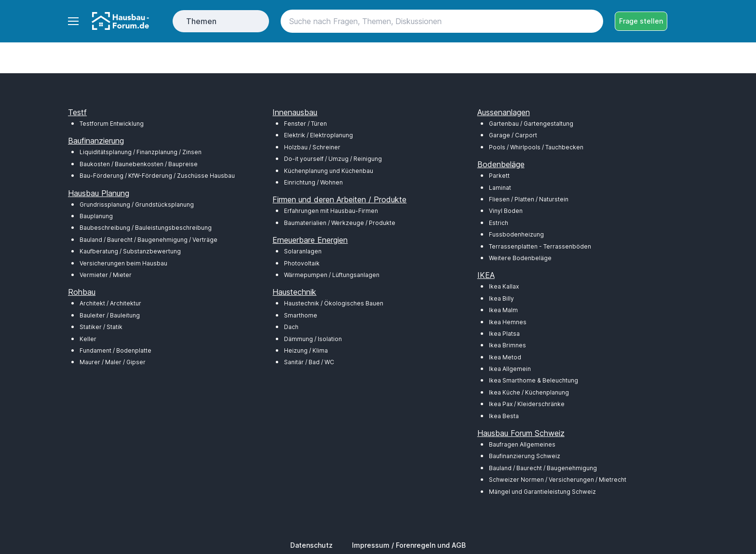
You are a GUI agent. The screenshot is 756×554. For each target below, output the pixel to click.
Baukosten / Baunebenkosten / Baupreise (139, 164)
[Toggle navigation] (73, 21)
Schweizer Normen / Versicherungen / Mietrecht (558, 480)
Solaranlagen (303, 251)
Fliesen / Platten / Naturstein (529, 199)
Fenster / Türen (305, 124)
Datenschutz (311, 545)
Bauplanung (96, 216)
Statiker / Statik (101, 327)
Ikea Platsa (504, 334)
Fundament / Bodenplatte (115, 350)
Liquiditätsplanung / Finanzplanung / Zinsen (141, 152)
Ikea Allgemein (510, 369)
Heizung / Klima (306, 350)
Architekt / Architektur (110, 303)
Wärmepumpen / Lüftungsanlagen (332, 275)
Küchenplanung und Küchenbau (329, 171)
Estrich (499, 223)
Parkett (499, 176)
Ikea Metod (505, 357)
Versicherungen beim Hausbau (123, 263)
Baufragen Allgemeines (522, 444)
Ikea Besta (504, 416)
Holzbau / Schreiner (312, 147)
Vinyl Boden (506, 211)
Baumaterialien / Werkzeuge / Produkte (340, 223)
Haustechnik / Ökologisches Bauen (334, 303)
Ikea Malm (503, 310)
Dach (291, 327)
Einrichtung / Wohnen (313, 182)
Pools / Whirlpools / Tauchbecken (536, 147)
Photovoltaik (302, 263)
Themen (201, 21)
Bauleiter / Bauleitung (110, 315)
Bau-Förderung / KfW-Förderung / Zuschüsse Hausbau (157, 176)
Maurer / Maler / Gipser (113, 362)
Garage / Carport (513, 135)
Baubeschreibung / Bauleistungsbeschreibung (146, 228)
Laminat (500, 188)
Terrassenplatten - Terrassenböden (540, 246)
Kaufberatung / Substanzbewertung (130, 251)
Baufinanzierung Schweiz (525, 456)
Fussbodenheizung (516, 234)
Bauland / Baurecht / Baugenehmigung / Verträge (148, 240)
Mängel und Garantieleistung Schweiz (542, 492)
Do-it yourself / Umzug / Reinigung (333, 159)
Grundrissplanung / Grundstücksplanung (137, 204)
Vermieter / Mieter (106, 275)
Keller (88, 339)
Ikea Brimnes (507, 345)
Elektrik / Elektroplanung (318, 135)
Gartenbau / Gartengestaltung (531, 124)
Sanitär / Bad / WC (309, 362)
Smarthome (301, 315)
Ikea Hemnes (508, 322)
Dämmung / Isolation (313, 339)
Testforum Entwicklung (112, 124)
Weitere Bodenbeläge (520, 258)
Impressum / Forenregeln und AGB (409, 545)
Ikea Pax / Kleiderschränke (527, 404)
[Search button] (592, 21)
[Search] (442, 21)
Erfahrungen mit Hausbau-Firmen (331, 211)
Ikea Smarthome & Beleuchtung (533, 380)
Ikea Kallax (504, 286)
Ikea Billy (501, 298)
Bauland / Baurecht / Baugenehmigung (543, 468)
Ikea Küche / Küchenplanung (529, 392)
